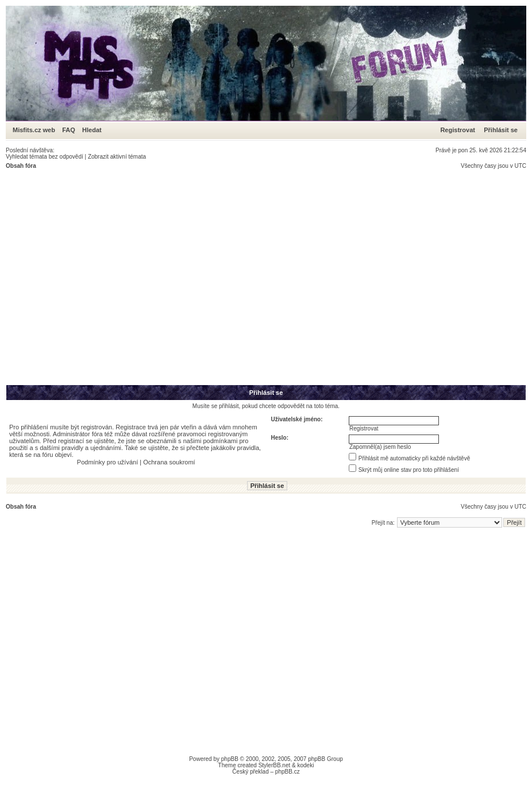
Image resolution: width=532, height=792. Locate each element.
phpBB (230, 759)
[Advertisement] (108, 277)
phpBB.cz (288, 772)
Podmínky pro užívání (107, 462)
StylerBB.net (275, 765)
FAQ (69, 130)
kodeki (305, 765)
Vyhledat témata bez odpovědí (45, 157)
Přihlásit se (501, 130)
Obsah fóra (21, 166)
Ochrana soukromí (169, 462)
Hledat (92, 130)
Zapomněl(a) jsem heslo (380, 447)
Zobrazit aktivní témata (117, 157)
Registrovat (458, 130)
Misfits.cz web (36, 130)
